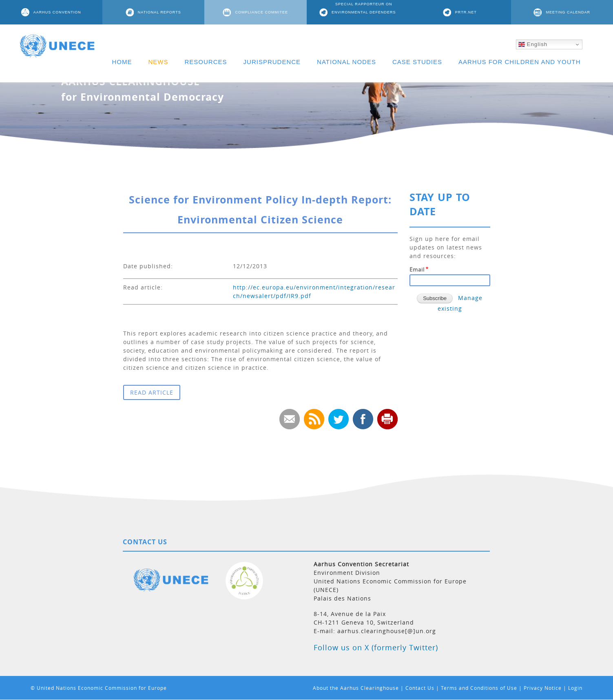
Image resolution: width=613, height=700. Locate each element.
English (533, 44)
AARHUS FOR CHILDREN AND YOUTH (520, 62)
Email (417, 269)
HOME (122, 62)
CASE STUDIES (417, 62)
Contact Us (420, 688)
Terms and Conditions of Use (479, 688)
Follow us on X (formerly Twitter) (376, 647)
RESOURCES (206, 62)
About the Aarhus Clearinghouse (356, 688)
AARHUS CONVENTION (57, 12)
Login (575, 688)
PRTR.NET (466, 12)
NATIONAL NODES (346, 62)
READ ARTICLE (152, 392)
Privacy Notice (543, 688)
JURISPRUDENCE (272, 62)
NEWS (158, 62)
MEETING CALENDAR (568, 12)
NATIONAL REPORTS (159, 12)
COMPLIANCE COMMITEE (261, 12)
